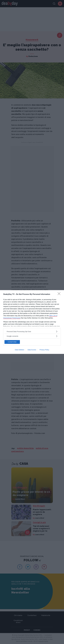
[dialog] (32, 322)
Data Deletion (20, 350)
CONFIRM (12, 342)
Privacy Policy (44, 350)
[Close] (60, 294)
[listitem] (32, 331)
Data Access (32, 350)
